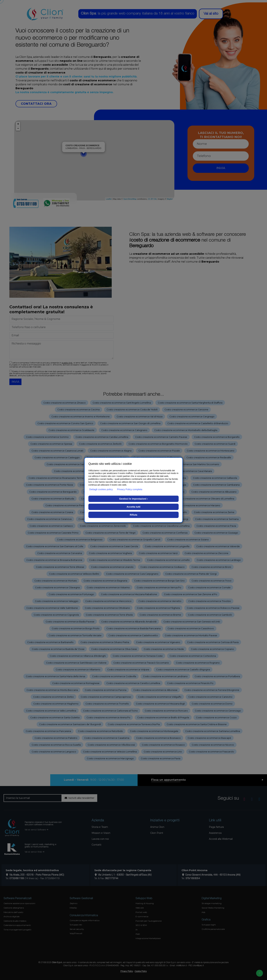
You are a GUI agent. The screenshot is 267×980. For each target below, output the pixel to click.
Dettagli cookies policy (101, 489)
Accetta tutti (134, 507)
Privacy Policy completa (130, 489)
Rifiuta (133, 515)
